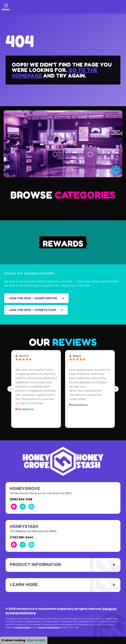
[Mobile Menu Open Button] (6, 7)
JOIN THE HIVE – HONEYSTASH (36, 310)
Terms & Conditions (49, 627)
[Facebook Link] (14, 507)
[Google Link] (31, 507)
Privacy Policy (23, 627)
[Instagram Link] (23, 507)
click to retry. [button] (36, 640)
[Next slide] (116, 389)
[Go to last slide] (10, 389)
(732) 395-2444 (21, 537)
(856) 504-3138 (21, 499)
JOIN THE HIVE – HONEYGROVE (36, 298)
